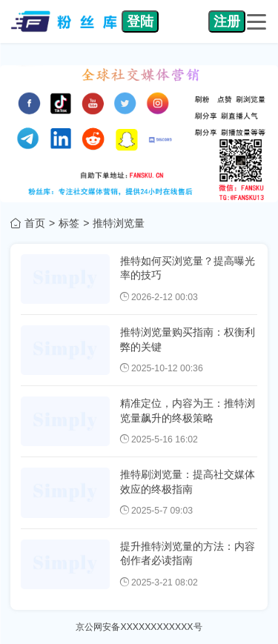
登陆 (140, 21)
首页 (35, 223)
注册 (227, 21)
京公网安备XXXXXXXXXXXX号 (139, 627)
